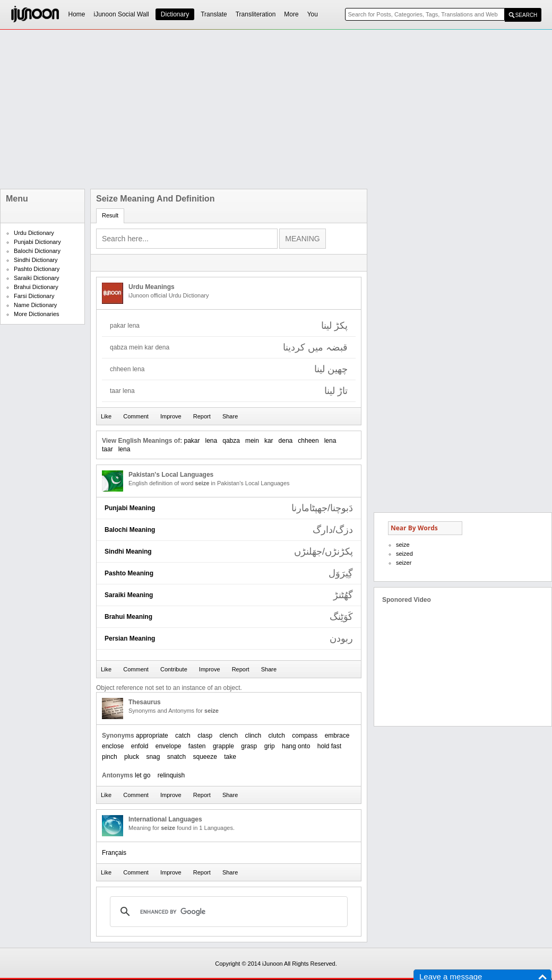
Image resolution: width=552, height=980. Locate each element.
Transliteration (256, 14)
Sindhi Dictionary (36, 260)
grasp (249, 746)
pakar (192, 441)
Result (110, 215)
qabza (231, 441)
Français (114, 853)
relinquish (171, 775)
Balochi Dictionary (37, 251)
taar (107, 449)
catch (183, 736)
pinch (110, 757)
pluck (132, 757)
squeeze (205, 757)
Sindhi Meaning (128, 552)
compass (305, 736)
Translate (214, 14)
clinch (253, 736)
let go (143, 775)
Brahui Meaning (128, 617)
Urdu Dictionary (34, 233)
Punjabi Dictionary (37, 242)
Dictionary (175, 14)
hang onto (296, 746)
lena (212, 441)
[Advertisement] (244, 109)
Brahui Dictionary (36, 287)
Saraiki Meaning (129, 595)
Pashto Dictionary (37, 269)
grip (270, 746)
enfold (140, 746)
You (313, 14)
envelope (169, 746)
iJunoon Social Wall (122, 14)
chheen (308, 441)
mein (252, 441)
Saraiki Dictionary (37, 278)
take (230, 757)
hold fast (329, 746)
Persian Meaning (130, 638)
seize (403, 545)
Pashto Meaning (129, 573)
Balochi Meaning (130, 530)
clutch (277, 736)
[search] (227, 912)
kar (269, 441)
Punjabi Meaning (130, 508)
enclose (113, 746)
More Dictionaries (37, 314)
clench (228, 736)
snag (153, 757)
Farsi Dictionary (34, 296)
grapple (223, 746)
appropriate (152, 736)
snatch (176, 757)
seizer (404, 563)
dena (286, 441)
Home (77, 14)
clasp (205, 736)
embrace (337, 736)
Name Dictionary (35, 305)
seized (404, 554)
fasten (197, 746)
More (291, 14)
